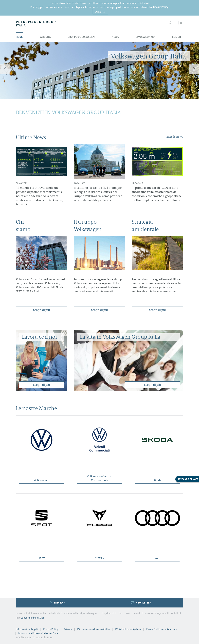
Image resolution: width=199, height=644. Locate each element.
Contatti (178, 37)
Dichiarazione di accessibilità (93, 629)
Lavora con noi (145, 37)
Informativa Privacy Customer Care (38, 633)
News (115, 37)
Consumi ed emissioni (33, 618)
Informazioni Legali (27, 629)
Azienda (45, 37)
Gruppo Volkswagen (81, 37)
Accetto (100, 12)
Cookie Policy (161, 7)
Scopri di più (42, 310)
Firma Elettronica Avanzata (162, 629)
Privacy (68, 629)
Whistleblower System (128, 629)
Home (20, 37)
